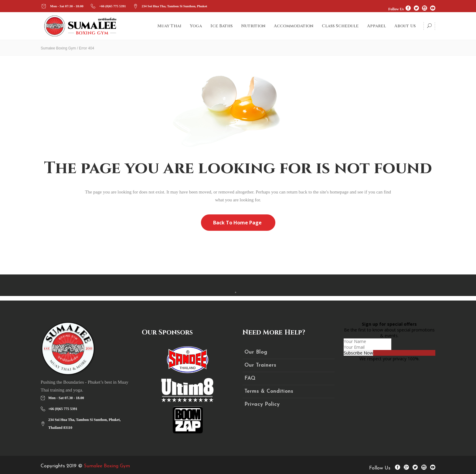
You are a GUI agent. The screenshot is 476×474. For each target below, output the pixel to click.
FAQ (250, 378)
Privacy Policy (262, 404)
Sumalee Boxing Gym (58, 48)
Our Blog (256, 352)
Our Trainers (260, 365)
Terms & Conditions (269, 391)
